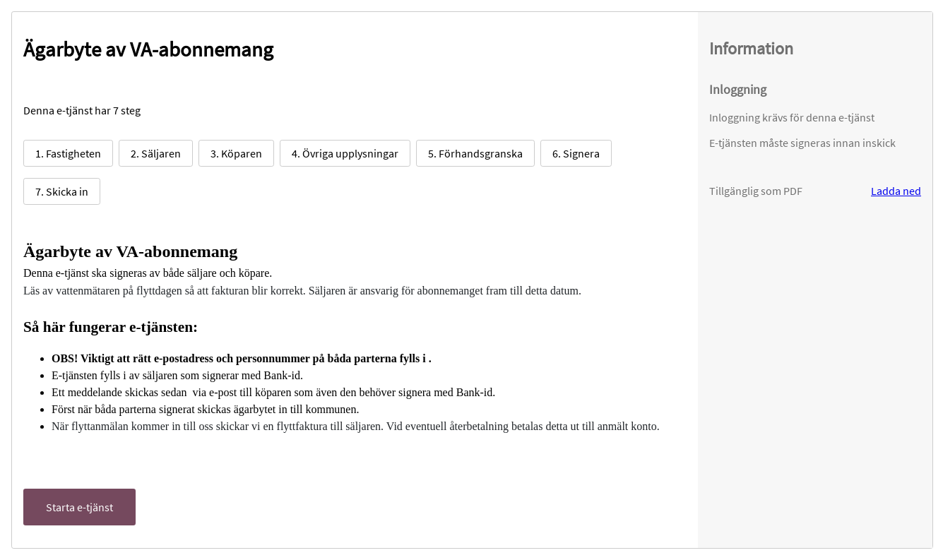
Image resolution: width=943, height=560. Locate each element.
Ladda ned (896, 191)
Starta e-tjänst (79, 507)
